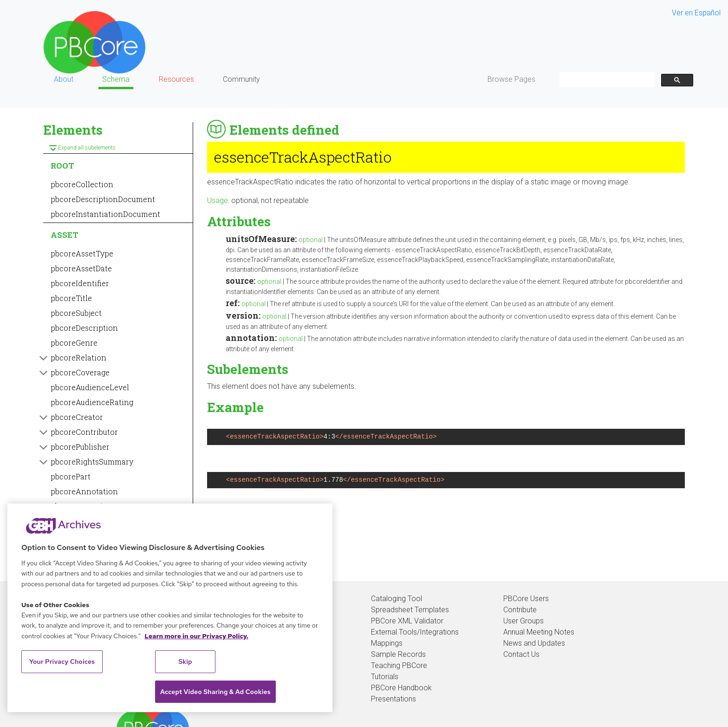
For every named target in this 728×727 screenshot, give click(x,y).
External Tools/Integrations (415, 632)
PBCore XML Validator (407, 621)
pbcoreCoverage (80, 372)
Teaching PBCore (399, 665)
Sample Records (398, 654)
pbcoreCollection (82, 184)
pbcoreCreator (77, 417)
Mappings (387, 643)
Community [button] (241, 79)
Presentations (393, 699)
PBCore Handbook (401, 688)
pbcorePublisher (80, 447)
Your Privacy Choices (62, 662)
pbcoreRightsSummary (92, 462)
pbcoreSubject (76, 313)
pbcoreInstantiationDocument (105, 214)
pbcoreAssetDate (81, 268)
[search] (606, 80)
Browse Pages (511, 79)
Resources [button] (176, 79)
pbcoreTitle (71, 298)
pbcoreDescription (84, 328)
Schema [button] (116, 79)
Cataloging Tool (396, 599)
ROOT (62, 166)
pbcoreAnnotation (84, 491)
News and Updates (534, 643)
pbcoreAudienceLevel (90, 387)
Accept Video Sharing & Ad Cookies (215, 692)
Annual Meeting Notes (539, 632)
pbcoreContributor (84, 432)
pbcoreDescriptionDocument (103, 199)
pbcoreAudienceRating (92, 402)
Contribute (520, 610)
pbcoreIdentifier (80, 283)
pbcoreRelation (78, 357)
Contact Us (521, 654)
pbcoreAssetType (82, 253)
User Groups (523, 621)
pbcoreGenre (74, 343)
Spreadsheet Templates (410, 610)
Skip (185, 662)
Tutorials (385, 677)
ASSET (65, 235)
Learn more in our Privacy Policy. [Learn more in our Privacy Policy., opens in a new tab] (196, 636)
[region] (170, 608)
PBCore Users (526, 599)
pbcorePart (71, 476)
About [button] (64, 79)
